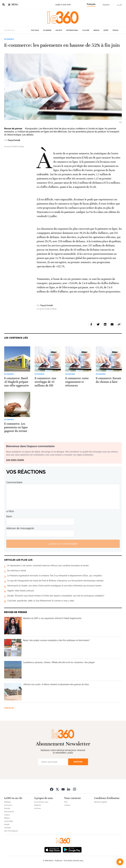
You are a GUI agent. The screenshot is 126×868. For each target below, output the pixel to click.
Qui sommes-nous (41, 802)
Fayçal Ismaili (14, 140)
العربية (119, 5)
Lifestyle (8, 828)
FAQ (66, 802)
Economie (47, 30)
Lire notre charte (15, 460)
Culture (86, 30)
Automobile (9, 821)
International (72, 30)
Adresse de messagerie (20, 528)
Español (106, 5)
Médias (96, 30)
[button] (120, 862)
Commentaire (14, 482)
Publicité (37, 805)
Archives (37, 808)
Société (59, 30)
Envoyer (78, 762)
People (116, 30)
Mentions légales (101, 802)
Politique (35, 30)
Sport (106, 30)
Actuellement (9, 30)
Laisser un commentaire (63, 544)
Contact (67, 805)
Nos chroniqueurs (11, 831)
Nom (9, 516)
